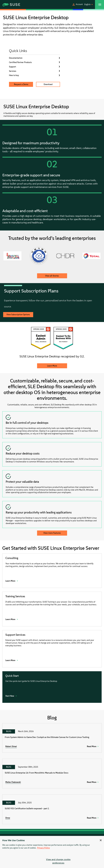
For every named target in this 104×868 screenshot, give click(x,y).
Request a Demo (21, 84)
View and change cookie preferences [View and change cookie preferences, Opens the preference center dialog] (58, 861)
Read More (92, 746)
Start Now (10, 696)
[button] (77, 5)
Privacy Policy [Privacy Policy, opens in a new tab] (44, 848)
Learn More (52, 366)
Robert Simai (11, 746)
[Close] (101, 840)
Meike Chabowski (13, 782)
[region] (52, 852)
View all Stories (52, 276)
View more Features (52, 533)
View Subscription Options (18, 315)
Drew (8, 818)
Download (48, 84)
